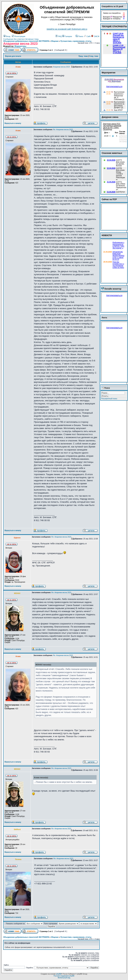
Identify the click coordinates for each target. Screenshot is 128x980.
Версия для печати (13, 56)
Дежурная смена (110, 117)
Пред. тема (83, 56)
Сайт (88, 36)
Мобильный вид (64, 978)
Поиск (79, 36)
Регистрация (18, 36)
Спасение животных (112, 153)
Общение (55, 41)
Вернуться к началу (13, 123)
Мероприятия (109, 73)
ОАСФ (95, 36)
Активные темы (32, 39)
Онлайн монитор (113, 289)
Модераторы (20, 46)
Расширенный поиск (109, 399)
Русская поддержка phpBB (64, 976)
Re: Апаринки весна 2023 (63, 130)
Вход (7, 36)
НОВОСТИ (107, 235)
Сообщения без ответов (13, 39)
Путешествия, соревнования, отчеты (76, 41)
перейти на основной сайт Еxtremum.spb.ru (67, 29)
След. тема (94, 56)
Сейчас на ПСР (109, 199)
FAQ (59, 36)
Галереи (67, 36)
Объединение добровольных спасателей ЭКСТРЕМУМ (26, 41)
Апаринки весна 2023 (61, 67)
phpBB (59, 974)
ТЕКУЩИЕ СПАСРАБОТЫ (114, 27)
